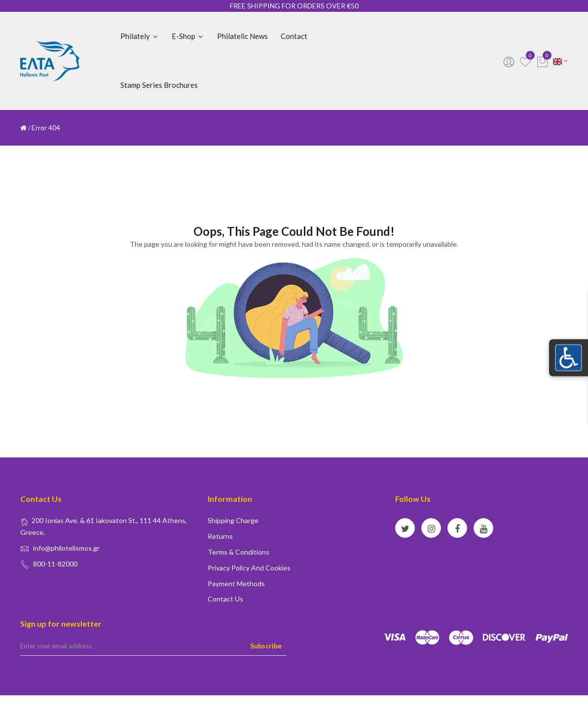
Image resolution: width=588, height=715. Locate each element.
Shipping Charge (233, 520)
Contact (294, 36)
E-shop (188, 36)
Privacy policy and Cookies (249, 568)
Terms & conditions (239, 552)
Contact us (225, 599)
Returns (220, 536)
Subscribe (266, 646)
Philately (140, 36)
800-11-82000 (55, 564)
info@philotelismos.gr (66, 548)
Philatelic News (242, 36)
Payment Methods (236, 583)
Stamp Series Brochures (159, 85)
